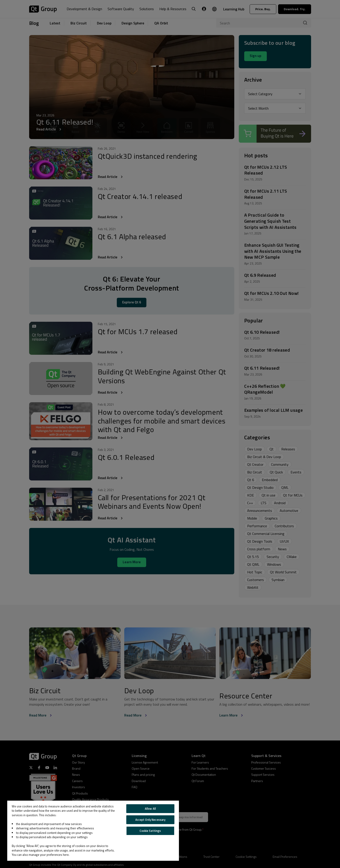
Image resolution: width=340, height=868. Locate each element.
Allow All (150, 809)
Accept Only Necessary (150, 820)
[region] (93, 831)
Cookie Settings (150, 831)
